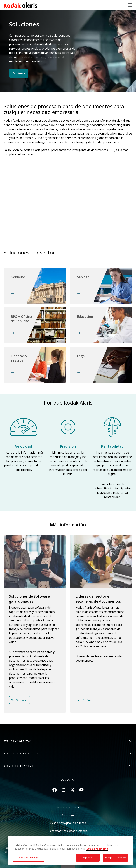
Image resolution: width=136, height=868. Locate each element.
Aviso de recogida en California (68, 823)
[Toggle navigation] (130, 5)
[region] (70, 851)
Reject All (88, 858)
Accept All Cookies (115, 858)
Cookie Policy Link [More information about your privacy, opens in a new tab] (97, 849)
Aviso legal (68, 815)
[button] (68, 741)
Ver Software (20, 700)
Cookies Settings (29, 858)
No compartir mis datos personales (68, 831)
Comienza (19, 73)
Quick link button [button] (68, 866)
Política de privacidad (68, 807)
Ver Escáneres (86, 700)
